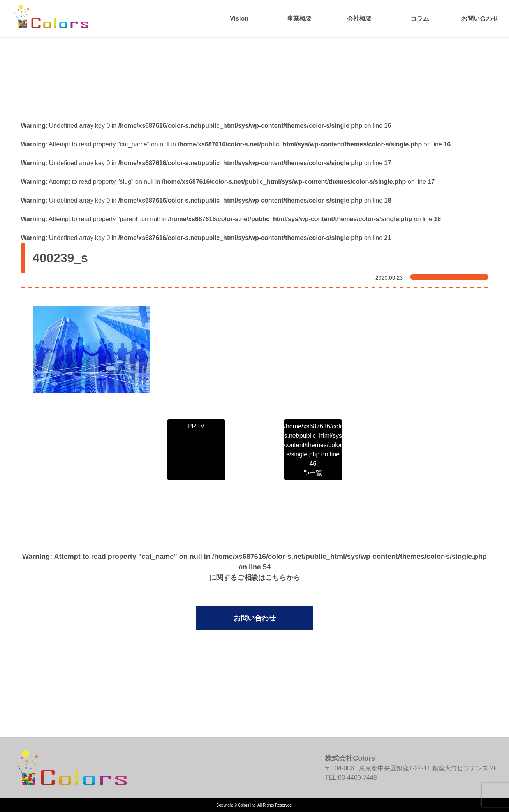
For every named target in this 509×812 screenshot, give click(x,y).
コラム (420, 18)
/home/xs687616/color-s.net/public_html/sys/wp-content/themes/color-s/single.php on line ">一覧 (313, 450)
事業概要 (299, 18)
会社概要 (359, 18)
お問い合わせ (480, 18)
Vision (239, 18)
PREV (196, 426)
